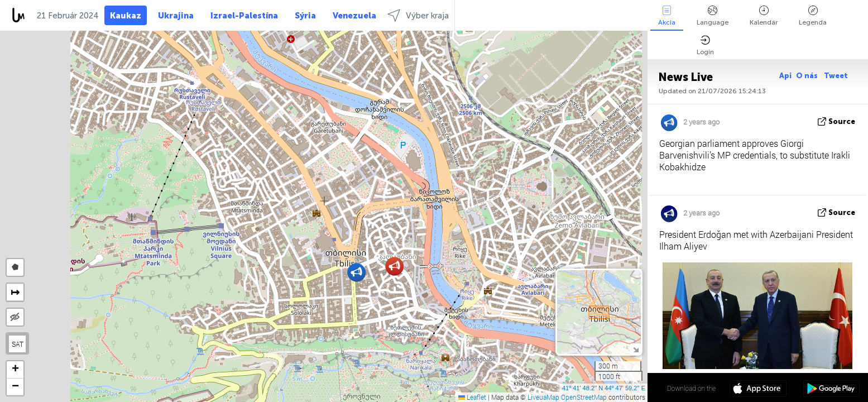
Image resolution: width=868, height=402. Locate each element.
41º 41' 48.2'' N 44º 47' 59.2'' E (604, 388)
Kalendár (764, 16)
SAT (18, 344)
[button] (394, 266)
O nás (808, 76)
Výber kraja (418, 15)
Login (705, 46)
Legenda (813, 16)
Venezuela (354, 16)
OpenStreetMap (584, 397)
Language (713, 16)
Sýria (305, 16)
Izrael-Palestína (244, 16)
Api (785, 76)
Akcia (667, 16)
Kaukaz (126, 16)
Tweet (836, 76)
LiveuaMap (543, 397)
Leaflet (472, 397)
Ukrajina (176, 16)
